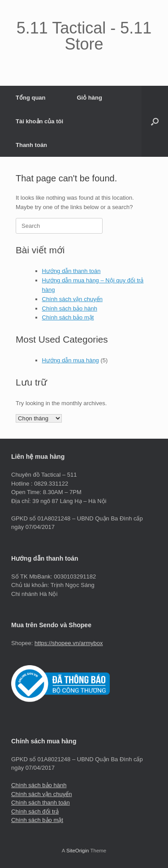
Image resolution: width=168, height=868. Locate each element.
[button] (155, 121)
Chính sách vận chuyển (72, 299)
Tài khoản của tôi (39, 121)
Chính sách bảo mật (68, 317)
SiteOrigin (78, 851)
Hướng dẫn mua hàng (71, 360)
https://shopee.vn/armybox (69, 643)
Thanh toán (31, 145)
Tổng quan (31, 98)
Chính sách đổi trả (35, 811)
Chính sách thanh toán (41, 803)
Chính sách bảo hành (70, 308)
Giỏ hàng (90, 98)
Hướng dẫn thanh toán (71, 271)
